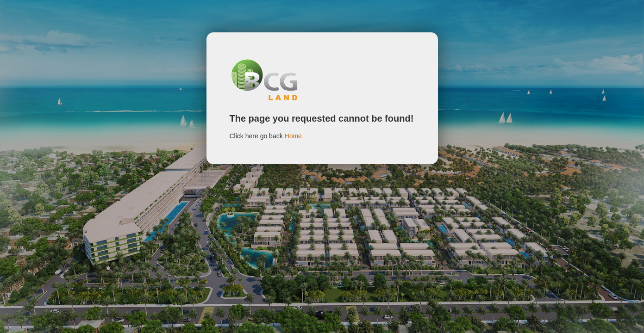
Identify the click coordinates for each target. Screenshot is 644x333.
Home (293, 136)
